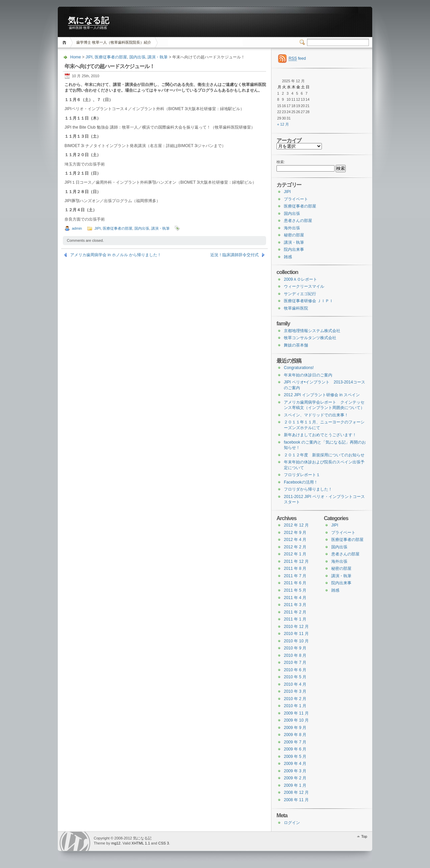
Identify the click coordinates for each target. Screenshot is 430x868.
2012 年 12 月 (296, 525)
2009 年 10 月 (296, 720)
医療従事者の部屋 (111, 57)
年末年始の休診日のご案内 (308, 375)
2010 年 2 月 (295, 699)
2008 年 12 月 (296, 792)
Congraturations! (299, 368)
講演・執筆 (158, 57)
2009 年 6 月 (295, 749)
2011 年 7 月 (295, 576)
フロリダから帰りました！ (308, 489)
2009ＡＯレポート (300, 279)
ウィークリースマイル (304, 286)
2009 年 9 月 (295, 728)
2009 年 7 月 (295, 742)
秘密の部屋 (294, 235)
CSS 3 (164, 843)
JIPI (89, 57)
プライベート (296, 199)
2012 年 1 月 (295, 554)
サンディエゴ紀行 (300, 294)
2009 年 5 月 (295, 757)
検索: (281, 162)
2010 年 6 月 (295, 670)
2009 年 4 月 (295, 764)
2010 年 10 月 (296, 641)
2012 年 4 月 (295, 540)
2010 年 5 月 (295, 677)
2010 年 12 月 (296, 627)
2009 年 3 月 (295, 771)
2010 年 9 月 (295, 648)
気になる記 (89, 20)
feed (297, 59)
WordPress (75, 841)
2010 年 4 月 (295, 684)
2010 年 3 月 (295, 691)
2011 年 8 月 (295, 568)
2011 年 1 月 (295, 619)
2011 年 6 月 (295, 583)
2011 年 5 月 (295, 590)
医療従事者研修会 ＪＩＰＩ (309, 301)
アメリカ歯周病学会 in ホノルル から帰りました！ (116, 255)
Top (364, 836)
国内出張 (137, 57)
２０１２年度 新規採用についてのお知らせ (324, 455)
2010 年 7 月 (295, 663)
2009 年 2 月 (295, 778)
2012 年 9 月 (295, 533)
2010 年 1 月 (295, 706)
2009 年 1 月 (295, 785)
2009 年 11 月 (296, 713)
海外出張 (292, 228)
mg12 (116, 843)
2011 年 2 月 (295, 612)
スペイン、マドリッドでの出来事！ (316, 415)
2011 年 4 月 (295, 598)
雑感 (288, 257)
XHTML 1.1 (141, 843)
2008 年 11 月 (296, 800)
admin (77, 228)
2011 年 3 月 (295, 605)
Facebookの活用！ (301, 482)
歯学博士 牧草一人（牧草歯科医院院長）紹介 (114, 42)
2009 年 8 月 (295, 735)
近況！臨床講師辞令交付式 (234, 255)
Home (65, 42)
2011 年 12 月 (296, 561)
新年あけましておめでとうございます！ (320, 435)
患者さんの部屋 (298, 221)
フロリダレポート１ (302, 475)
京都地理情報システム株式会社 (312, 331)
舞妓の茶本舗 (296, 345)
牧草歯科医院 (296, 308)
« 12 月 (283, 124)
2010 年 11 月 (296, 634)
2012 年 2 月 (295, 547)
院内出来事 (294, 249)
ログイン (292, 823)
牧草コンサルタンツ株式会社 (310, 338)
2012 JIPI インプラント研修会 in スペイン (322, 395)
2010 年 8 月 (295, 655)
